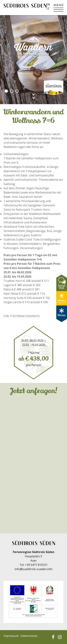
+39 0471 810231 (36, 565)
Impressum (11, 636)
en (48, 4)
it (48, 9)
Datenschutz (29, 636)
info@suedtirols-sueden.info (33, 569)
